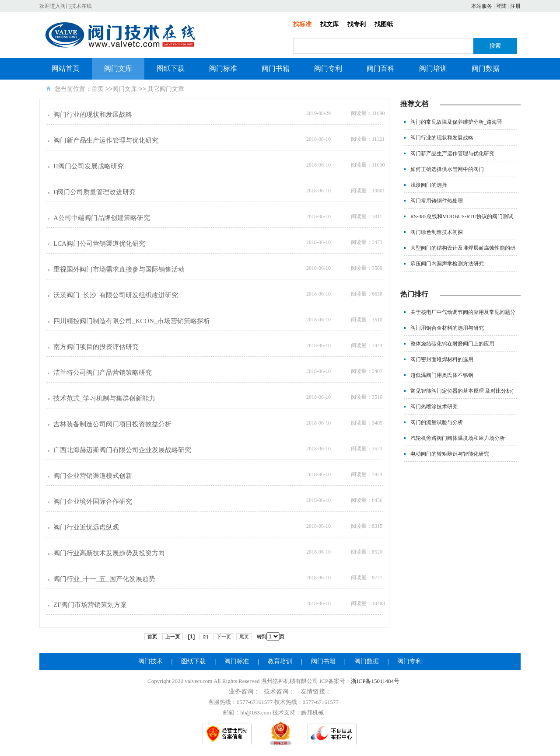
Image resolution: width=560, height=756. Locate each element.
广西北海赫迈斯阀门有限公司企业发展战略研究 (122, 450)
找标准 (302, 24)
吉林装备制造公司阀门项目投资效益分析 (112, 424)
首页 (98, 89)
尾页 (244, 637)
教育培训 (280, 661)
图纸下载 (171, 68)
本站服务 (482, 6)
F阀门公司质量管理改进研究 (94, 192)
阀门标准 (223, 68)
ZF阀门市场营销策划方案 (90, 605)
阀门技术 (150, 661)
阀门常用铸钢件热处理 (437, 201)
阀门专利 (328, 68)
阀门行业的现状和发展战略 (93, 115)
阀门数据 (486, 68)
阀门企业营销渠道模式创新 (93, 476)
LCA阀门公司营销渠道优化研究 (99, 244)
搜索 (495, 46)
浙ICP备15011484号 (375, 681)
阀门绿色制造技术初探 (437, 232)
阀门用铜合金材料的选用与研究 (447, 328)
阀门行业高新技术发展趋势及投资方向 (109, 553)
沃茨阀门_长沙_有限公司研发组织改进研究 (116, 295)
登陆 (501, 6)
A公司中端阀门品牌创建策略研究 (102, 218)
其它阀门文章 (166, 89)
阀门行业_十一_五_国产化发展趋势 (104, 579)
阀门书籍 (276, 68)
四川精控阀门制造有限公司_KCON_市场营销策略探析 (132, 321)
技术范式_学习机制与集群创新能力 (104, 398)
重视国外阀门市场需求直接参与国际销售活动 (119, 269)
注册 (515, 6)
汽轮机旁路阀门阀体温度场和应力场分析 (458, 438)
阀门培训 (433, 68)
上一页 (173, 637)
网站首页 (66, 68)
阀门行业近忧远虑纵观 (86, 527)
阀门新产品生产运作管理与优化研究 (106, 140)
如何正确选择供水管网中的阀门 (447, 169)
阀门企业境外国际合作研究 (93, 502)
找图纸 (384, 24)
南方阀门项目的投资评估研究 (96, 347)
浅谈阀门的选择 (429, 185)
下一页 (224, 637)
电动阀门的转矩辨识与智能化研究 (450, 454)
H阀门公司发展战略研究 (89, 166)
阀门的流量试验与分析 (437, 422)
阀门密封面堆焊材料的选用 (442, 359)
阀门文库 (118, 68)
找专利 (357, 24)
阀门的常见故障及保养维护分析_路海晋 (456, 122)
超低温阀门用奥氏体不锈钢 (442, 375)
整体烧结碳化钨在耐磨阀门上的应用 (452, 344)
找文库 (329, 24)
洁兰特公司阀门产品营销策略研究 (103, 373)
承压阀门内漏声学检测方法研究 (447, 264)
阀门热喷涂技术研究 (434, 407)
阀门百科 (381, 68)
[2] (205, 637)
